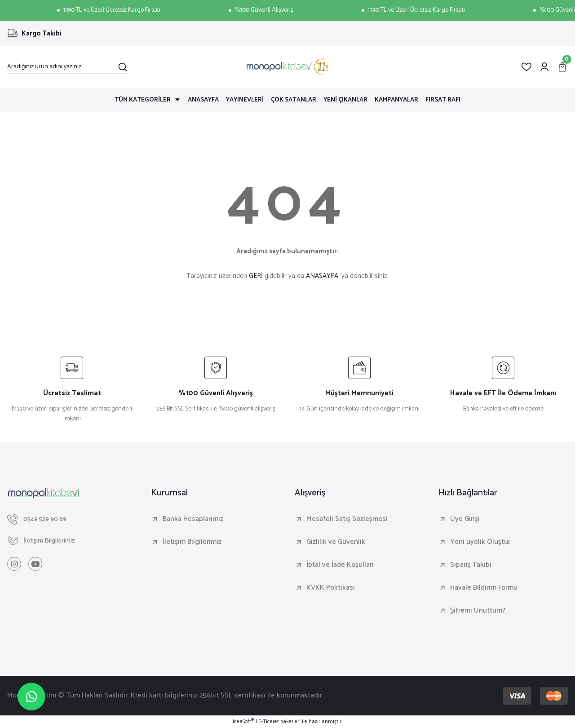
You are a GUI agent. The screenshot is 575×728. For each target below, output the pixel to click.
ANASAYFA (322, 276)
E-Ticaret (269, 722)
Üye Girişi (465, 519)
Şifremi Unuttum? (478, 611)
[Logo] (287, 67)
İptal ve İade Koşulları (340, 565)
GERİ (256, 276)
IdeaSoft (243, 722)
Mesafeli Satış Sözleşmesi (347, 519)
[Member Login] (544, 67)
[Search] (67, 67)
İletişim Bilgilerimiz (192, 542)
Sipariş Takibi (471, 565)
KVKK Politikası (331, 588)
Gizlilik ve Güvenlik (336, 542)
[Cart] (562, 67)
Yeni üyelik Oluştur (480, 542)
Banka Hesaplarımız (193, 519)
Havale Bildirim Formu (484, 588)
